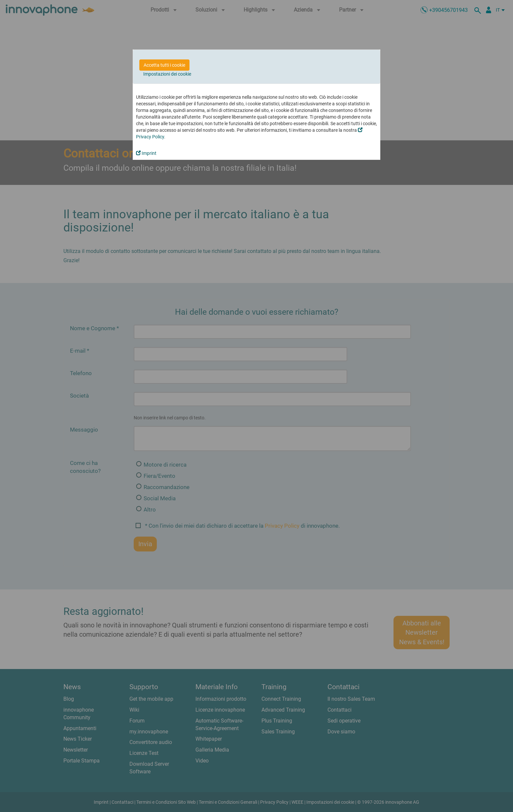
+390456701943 (448, 10)
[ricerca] (479, 10)
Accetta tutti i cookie (164, 65)
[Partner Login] (489, 10)
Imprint (146, 153)
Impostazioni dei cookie (167, 74)
